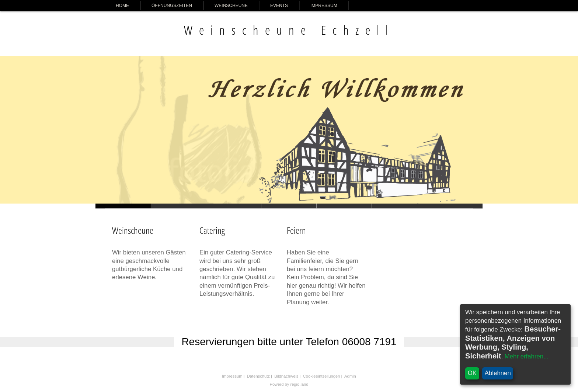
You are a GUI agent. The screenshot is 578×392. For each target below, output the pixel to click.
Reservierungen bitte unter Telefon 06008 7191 (289, 342)
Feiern (296, 230)
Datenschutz (258, 376)
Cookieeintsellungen (322, 376)
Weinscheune (231, 6)
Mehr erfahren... (527, 356)
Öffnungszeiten (172, 6)
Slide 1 (178, 206)
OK (472, 373)
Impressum (324, 6)
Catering (212, 230)
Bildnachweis (286, 376)
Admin (350, 376)
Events (279, 6)
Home (122, 6)
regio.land (299, 384)
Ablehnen (498, 373)
